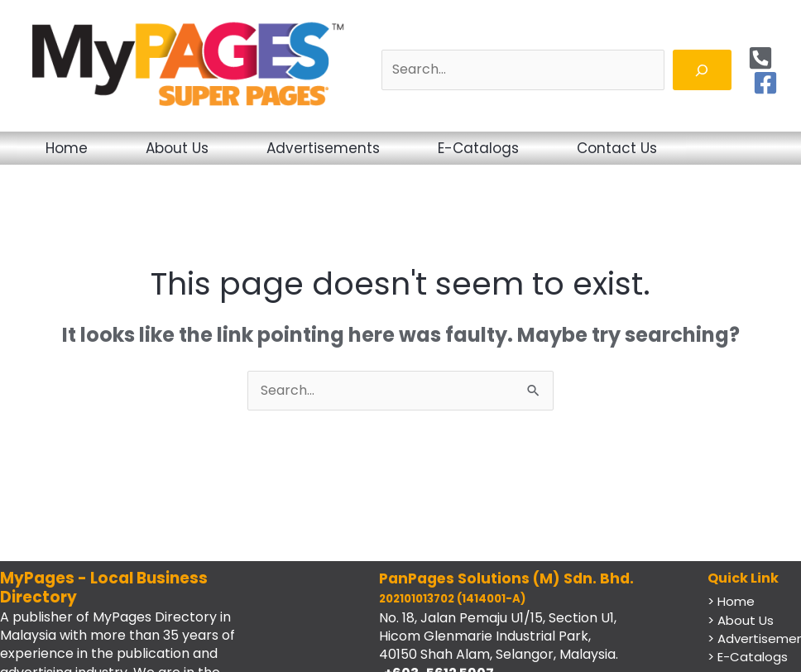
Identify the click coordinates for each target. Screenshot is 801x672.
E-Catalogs (478, 148)
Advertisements (323, 148)
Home (67, 148)
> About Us (741, 620)
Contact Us (617, 148)
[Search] (702, 70)
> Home (731, 601)
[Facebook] (765, 83)
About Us (177, 148)
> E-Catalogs (748, 657)
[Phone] (760, 58)
